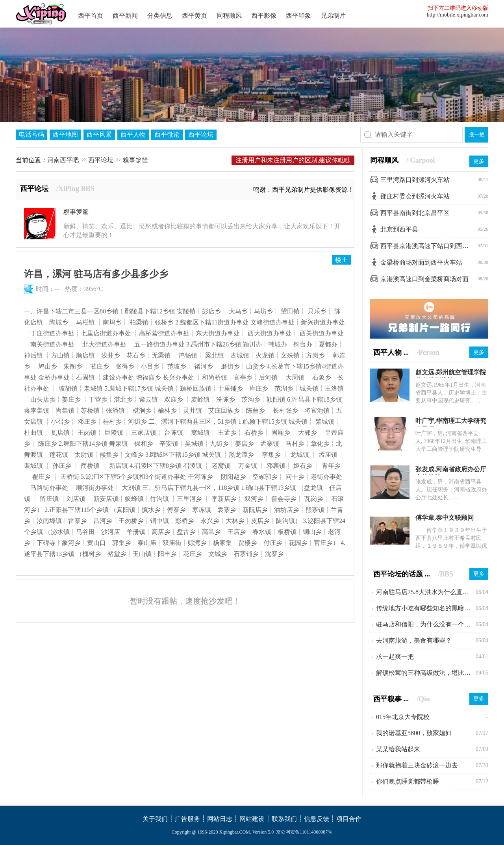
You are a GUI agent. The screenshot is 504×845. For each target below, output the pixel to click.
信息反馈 (317, 819)
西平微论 (167, 134)
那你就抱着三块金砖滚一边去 (417, 765)
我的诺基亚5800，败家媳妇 (414, 733)
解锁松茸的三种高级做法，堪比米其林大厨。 (426, 673)
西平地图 (65, 134)
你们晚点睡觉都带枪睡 (408, 781)
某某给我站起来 (398, 749)
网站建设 (252, 819)
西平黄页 (195, 16)
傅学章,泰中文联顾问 (445, 518)
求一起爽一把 (395, 657)
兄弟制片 (333, 16)
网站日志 (220, 819)
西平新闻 (125, 16)
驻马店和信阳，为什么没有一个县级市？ (426, 624)
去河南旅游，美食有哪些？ (414, 640)
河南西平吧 (63, 160)
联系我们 (284, 819)
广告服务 (187, 819)
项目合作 (349, 819)
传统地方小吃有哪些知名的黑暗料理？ (426, 608)
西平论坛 (201, 134)
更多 (479, 161)
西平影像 (264, 16)
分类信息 (160, 16)
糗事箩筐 (135, 160)
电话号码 (31, 134)
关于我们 (155, 819)
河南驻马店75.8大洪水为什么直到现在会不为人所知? (426, 592)
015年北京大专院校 (403, 717)
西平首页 (91, 16)
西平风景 (99, 134)
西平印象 (298, 16)
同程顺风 (229, 16)
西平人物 (133, 134)
